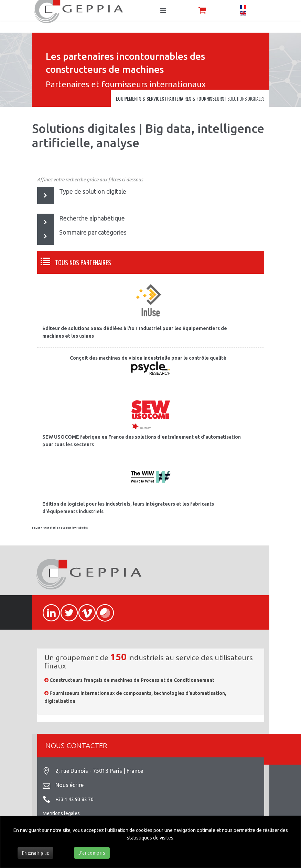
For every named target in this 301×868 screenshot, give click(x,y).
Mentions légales (61, 813)
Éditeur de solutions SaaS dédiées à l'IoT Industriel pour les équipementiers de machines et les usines (135, 332)
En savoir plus (35, 853)
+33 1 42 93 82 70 (74, 799)
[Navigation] (163, 10)
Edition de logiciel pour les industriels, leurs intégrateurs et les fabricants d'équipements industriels (128, 508)
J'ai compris (92, 853)
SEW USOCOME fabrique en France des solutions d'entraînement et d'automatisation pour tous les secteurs (142, 441)
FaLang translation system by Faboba (60, 528)
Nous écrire (69, 785)
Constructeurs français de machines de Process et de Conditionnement (132, 680)
